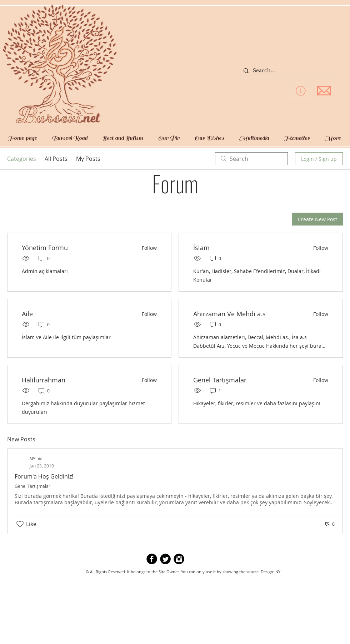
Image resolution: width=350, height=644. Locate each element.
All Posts (56, 159)
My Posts (88, 159)
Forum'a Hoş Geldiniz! (44, 476)
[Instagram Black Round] (179, 559)
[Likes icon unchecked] (20, 524)
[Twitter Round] (165, 559)
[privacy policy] (301, 91)
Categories (22, 159)
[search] (251, 159)
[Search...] (289, 71)
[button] (70, 138)
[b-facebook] (152, 559)
